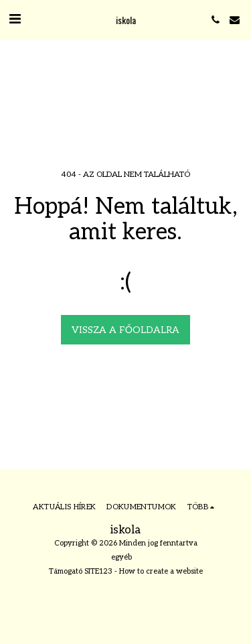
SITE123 (98, 571)
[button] (15, 19)
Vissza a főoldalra (125, 330)
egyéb (121, 557)
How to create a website (161, 571)
